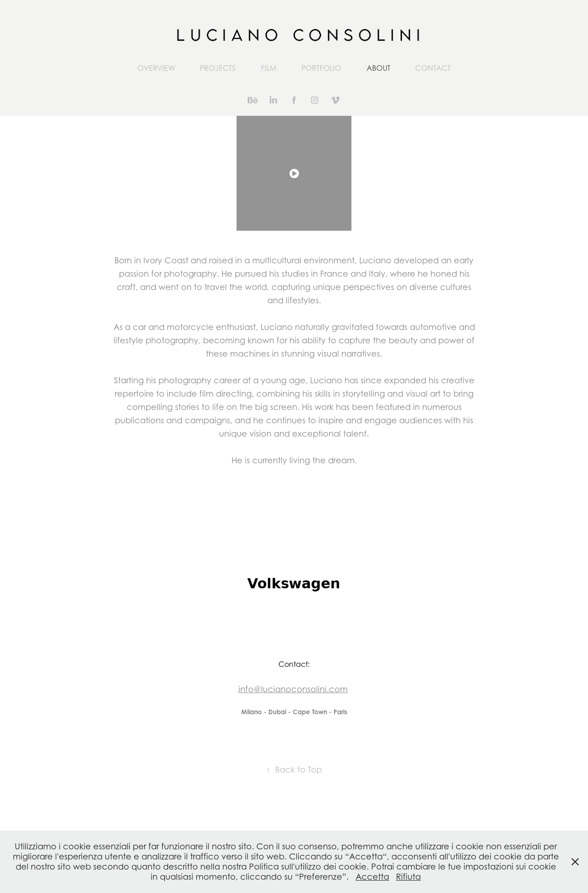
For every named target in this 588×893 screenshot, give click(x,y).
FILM (269, 68)
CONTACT (433, 68)
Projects (218, 68)
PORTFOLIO (321, 68)
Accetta (372, 877)
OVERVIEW (156, 68)
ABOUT (379, 68)
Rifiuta (408, 877)
